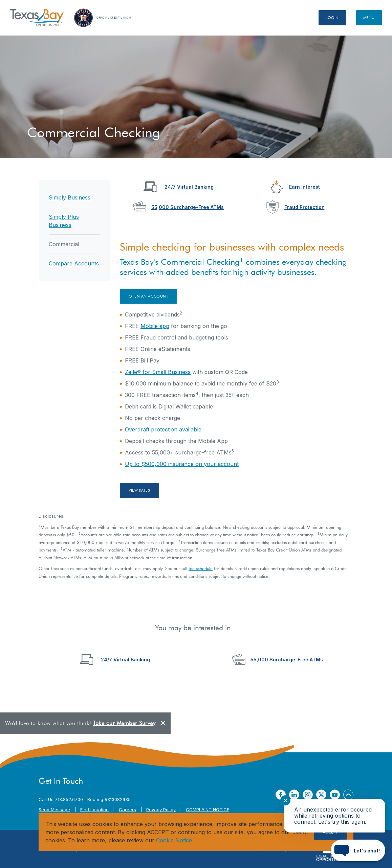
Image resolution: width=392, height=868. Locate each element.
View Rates (139, 490)
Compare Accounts (74, 263)
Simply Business (70, 197)
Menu (369, 18)
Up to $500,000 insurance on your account (182, 464)
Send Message (54, 810)
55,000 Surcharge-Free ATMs (188, 207)
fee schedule (201, 568)
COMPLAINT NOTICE (208, 810)
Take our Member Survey (124, 723)
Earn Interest (304, 187)
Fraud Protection (304, 207)
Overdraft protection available (163, 429)
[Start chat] (358, 850)
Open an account (148, 296)
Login (332, 18)
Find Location (94, 810)
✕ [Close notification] (286, 801)
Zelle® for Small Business (158, 372)
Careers (127, 810)
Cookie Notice (174, 840)
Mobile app (155, 326)
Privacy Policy (161, 810)
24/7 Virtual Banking (189, 187)
